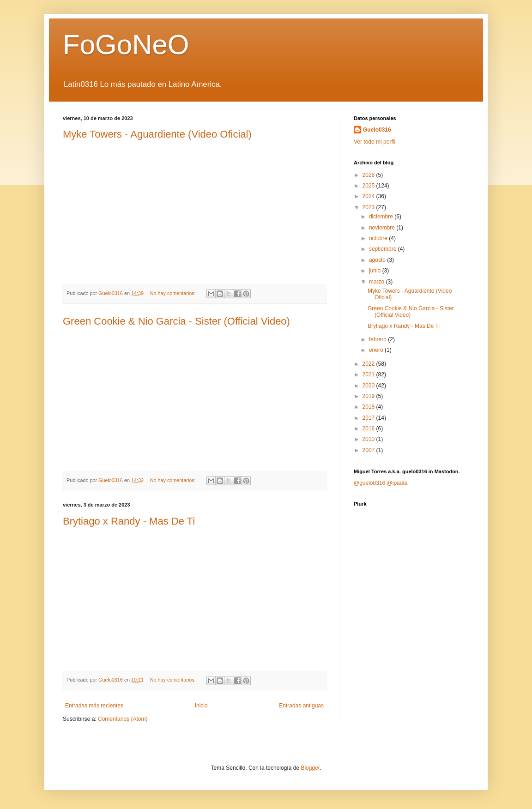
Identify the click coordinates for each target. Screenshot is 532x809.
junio (376, 271)
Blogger (310, 768)
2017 (369, 418)
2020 (369, 386)
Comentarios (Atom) (123, 719)
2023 (369, 207)
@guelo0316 (369, 483)
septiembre (384, 249)
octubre (379, 238)
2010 (369, 439)
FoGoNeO (126, 45)
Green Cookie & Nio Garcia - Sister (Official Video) (176, 321)
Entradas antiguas (301, 706)
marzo (378, 282)
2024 (369, 196)
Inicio (201, 706)
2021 (369, 374)
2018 (369, 407)
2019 (369, 396)
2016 (369, 429)
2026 (369, 175)
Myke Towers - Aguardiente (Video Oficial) (157, 134)
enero (377, 350)
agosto (378, 260)
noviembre (383, 228)
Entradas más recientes (94, 706)
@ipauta (397, 483)
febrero (378, 339)
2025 (369, 186)
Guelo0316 (377, 130)
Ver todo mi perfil (375, 142)
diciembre (382, 217)
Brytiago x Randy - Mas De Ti (129, 521)
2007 (369, 450)
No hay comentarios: (174, 293)
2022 (369, 364)
